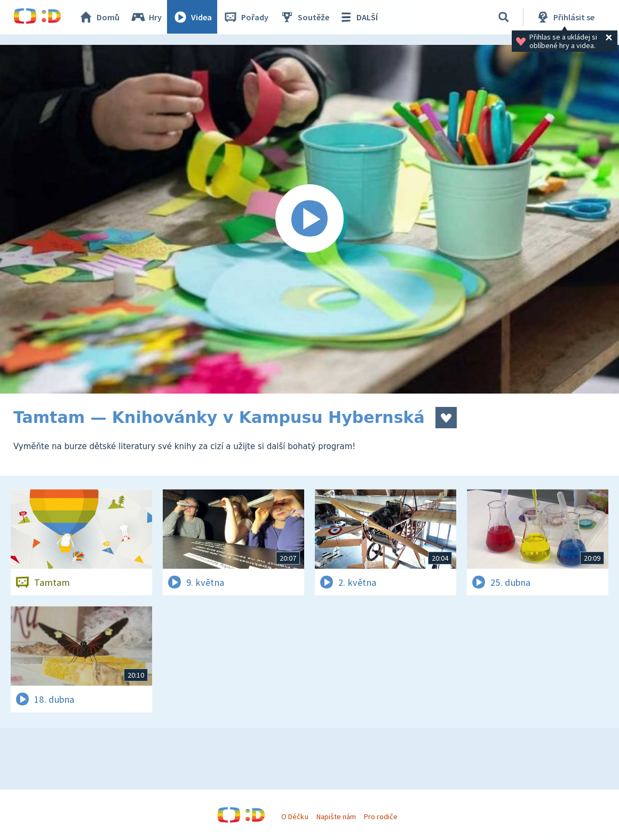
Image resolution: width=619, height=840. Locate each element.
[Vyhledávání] (504, 17)
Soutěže (305, 17)
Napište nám (336, 817)
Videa (193, 17)
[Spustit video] (309, 219)
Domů (99, 17)
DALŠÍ (358, 17)
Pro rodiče (381, 817)
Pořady (246, 17)
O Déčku (295, 817)
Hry (146, 17)
